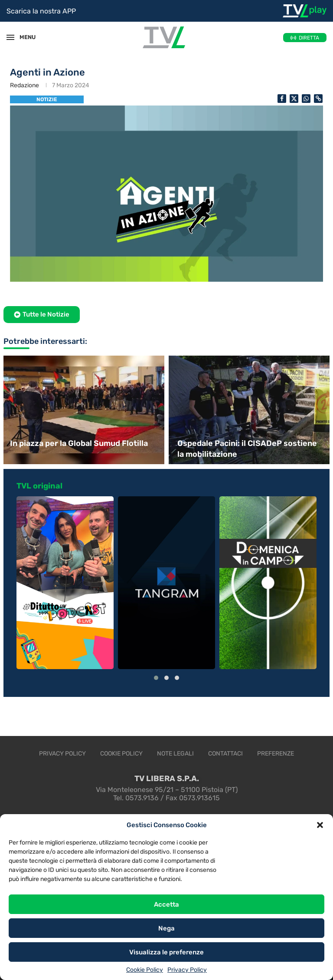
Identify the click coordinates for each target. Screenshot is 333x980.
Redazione (24, 85)
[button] (320, 825)
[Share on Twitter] (294, 99)
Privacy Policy (187, 970)
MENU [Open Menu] (23, 37)
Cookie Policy (145, 970)
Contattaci (225, 754)
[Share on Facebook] (282, 99)
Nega (166, 928)
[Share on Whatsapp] (306, 99)
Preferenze (276, 754)
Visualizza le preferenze (166, 952)
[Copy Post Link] (318, 99)
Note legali (175, 754)
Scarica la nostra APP (41, 11)
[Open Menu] (10, 37)
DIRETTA (309, 38)
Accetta (166, 904)
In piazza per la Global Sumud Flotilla (79, 443)
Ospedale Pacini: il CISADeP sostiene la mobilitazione (247, 449)
